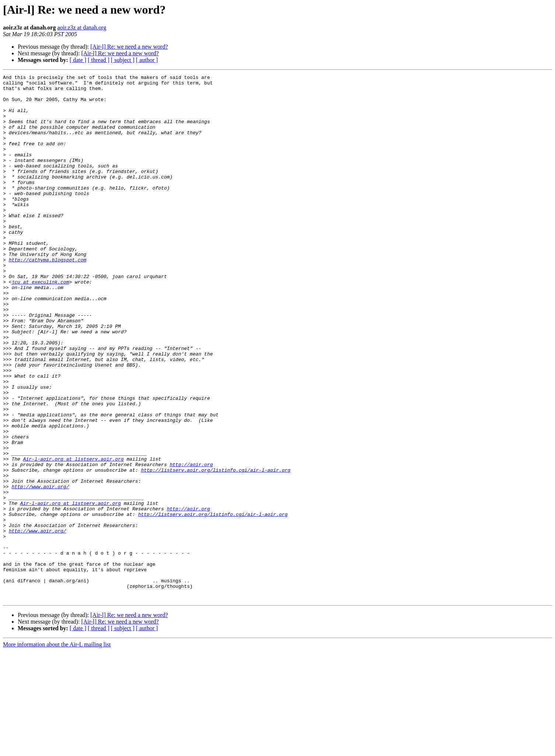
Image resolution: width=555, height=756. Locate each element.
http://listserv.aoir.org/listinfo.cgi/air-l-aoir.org (216, 549)
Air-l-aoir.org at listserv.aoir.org (74, 536)
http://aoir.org (191, 543)
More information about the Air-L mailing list (57, 750)
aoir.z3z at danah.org (82, 27)
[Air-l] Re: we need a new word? (129, 47)
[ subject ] (123, 60)
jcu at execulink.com (40, 324)
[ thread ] (99, 60)
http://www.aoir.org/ (40, 569)
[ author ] (147, 60)
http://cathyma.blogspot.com (48, 297)
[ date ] (78, 60)
